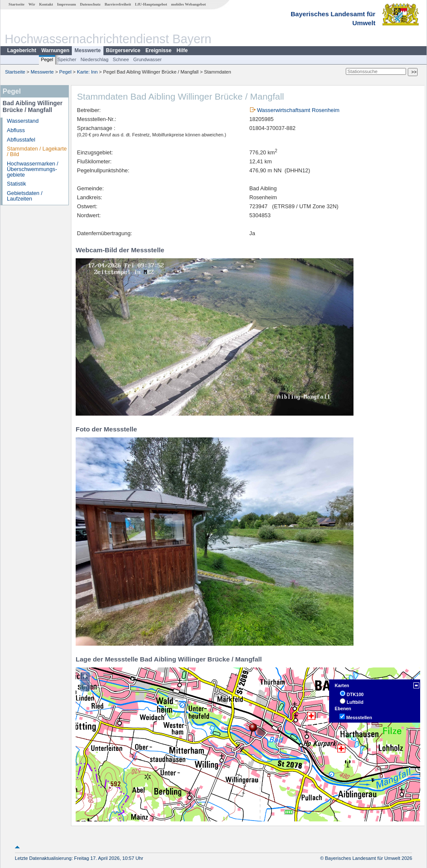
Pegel (47, 59)
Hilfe (182, 50)
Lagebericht (22, 50)
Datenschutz (90, 4)
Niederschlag (94, 59)
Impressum (66, 4)
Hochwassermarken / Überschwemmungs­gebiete (32, 169)
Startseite (16, 4)
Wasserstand (23, 121)
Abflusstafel (21, 140)
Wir (32, 4)
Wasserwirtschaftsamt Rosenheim (298, 110)
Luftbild (355, 702)
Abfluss (16, 130)
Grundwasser (148, 59)
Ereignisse (158, 50)
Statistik (16, 184)
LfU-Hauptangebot (151, 4)
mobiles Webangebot (188, 4)
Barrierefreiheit (118, 4)
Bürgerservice (123, 50)
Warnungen (56, 50)
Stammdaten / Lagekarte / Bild (37, 151)
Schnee (121, 59)
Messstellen (359, 717)
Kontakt (46, 4)
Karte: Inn (87, 72)
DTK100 (355, 694)
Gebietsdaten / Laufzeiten (25, 196)
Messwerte (87, 50)
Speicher (67, 59)
